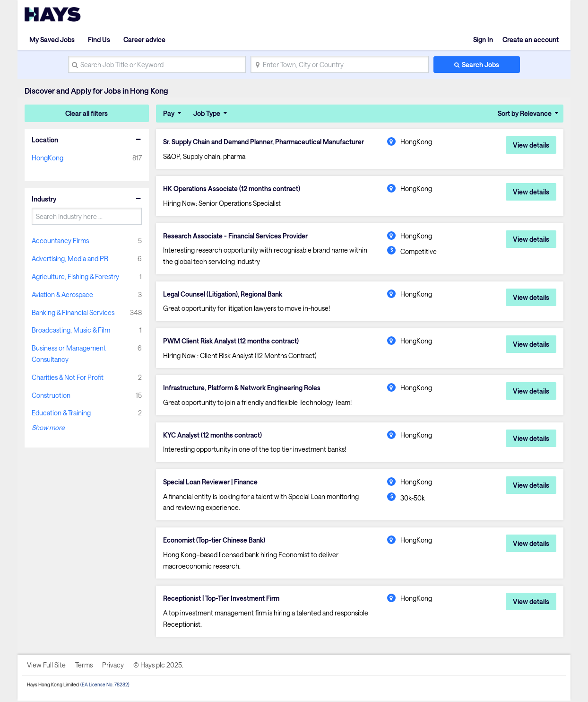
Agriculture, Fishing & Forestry (75, 276)
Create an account (531, 39)
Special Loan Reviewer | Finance (211, 483)
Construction (51, 395)
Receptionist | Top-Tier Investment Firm (222, 600)
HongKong (48, 158)
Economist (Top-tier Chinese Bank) (215, 541)
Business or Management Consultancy (69, 354)
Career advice (144, 39)
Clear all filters (86, 113)
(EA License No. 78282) (105, 686)
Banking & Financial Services (73, 312)
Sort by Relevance (525, 113)
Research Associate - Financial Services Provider (236, 236)
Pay (169, 113)
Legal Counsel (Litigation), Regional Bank (224, 295)
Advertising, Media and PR (70, 259)
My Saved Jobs (52, 39)
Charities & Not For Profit (68, 377)
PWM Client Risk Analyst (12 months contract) (232, 342)
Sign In (483, 39)
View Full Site (46, 666)
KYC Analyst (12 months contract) (213, 436)
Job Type (207, 113)
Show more (48, 427)
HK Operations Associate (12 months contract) (233, 189)
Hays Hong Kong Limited (53, 686)
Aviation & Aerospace (62, 294)
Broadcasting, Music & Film (71, 330)
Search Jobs (480, 65)
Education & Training (61, 413)
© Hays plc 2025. (158, 666)
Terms (84, 666)
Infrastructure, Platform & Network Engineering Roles (243, 389)
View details (531, 145)
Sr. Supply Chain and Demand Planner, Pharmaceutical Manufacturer (266, 142)
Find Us (99, 39)
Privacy (113, 666)
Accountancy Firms (60, 241)
